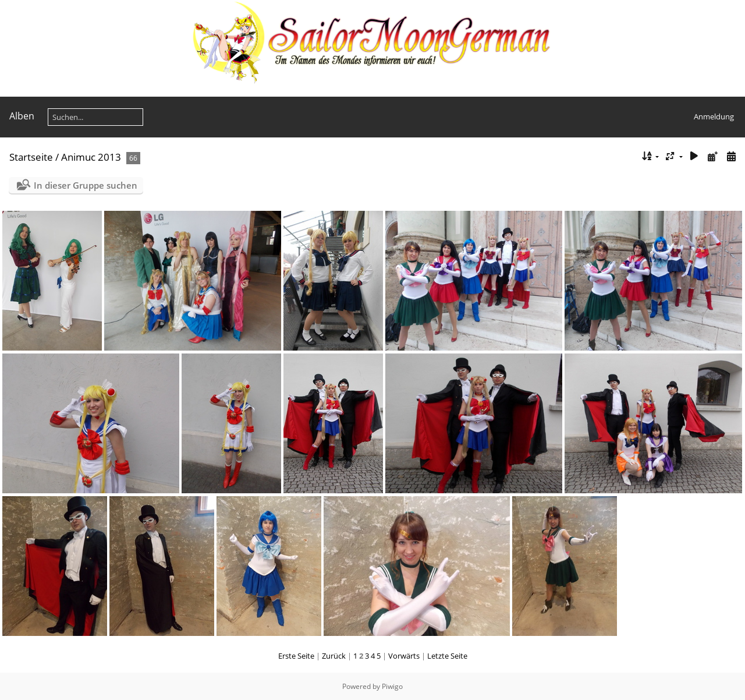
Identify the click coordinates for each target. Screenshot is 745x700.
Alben (22, 116)
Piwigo (392, 686)
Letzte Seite (447, 656)
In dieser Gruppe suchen (86, 185)
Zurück (334, 656)
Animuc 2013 (91, 157)
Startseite (31, 157)
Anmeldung (714, 116)
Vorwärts (404, 656)
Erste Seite (296, 656)
